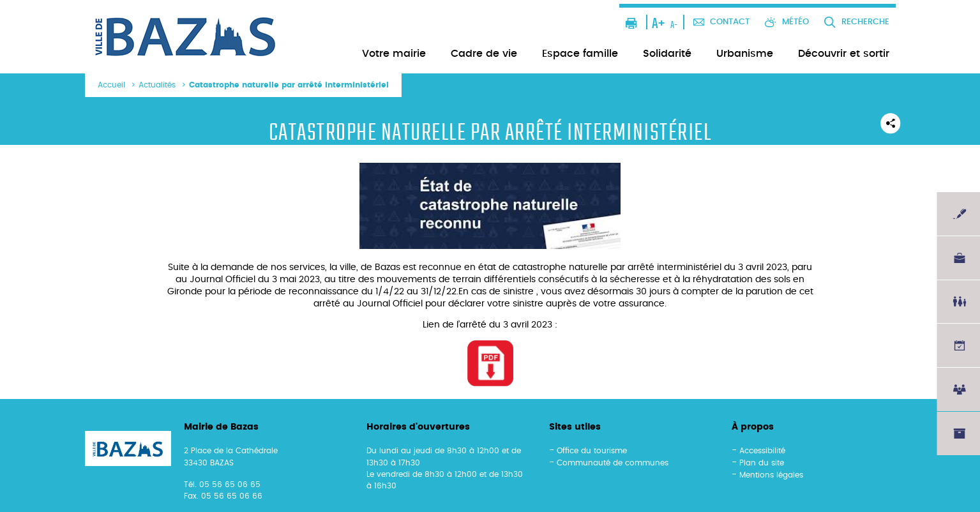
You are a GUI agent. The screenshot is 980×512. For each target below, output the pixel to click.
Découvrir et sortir (844, 54)
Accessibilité (762, 451)
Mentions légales (771, 475)
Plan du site (762, 463)
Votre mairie (394, 54)
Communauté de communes (613, 463)
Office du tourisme (592, 451)
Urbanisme (745, 54)
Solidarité (667, 54)
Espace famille (580, 54)
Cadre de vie (484, 54)
